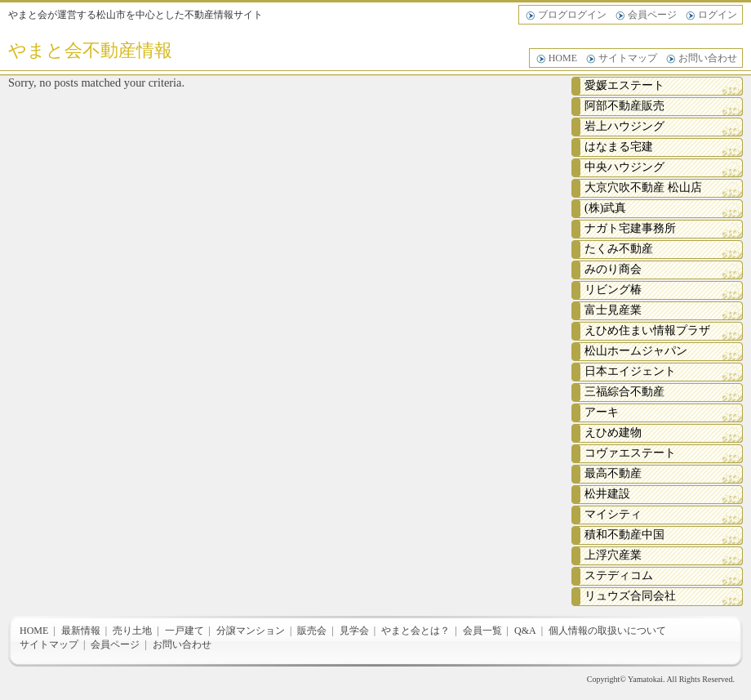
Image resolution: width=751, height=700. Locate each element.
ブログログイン (572, 15)
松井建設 (607, 494)
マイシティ (613, 514)
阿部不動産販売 (624, 106)
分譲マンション (251, 631)
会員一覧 (482, 631)
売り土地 (132, 631)
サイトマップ (628, 58)
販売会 (312, 631)
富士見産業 (613, 310)
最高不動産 (613, 473)
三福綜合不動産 (624, 392)
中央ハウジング (624, 167)
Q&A (525, 631)
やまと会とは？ (415, 631)
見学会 (354, 631)
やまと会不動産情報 (90, 50)
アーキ (602, 412)
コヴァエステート (630, 453)
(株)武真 (605, 208)
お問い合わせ (708, 58)
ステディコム (619, 575)
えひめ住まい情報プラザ (647, 330)
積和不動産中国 (624, 535)
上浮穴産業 (613, 555)
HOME (563, 58)
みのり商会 (613, 269)
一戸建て (184, 631)
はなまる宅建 (619, 147)
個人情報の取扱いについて (607, 631)
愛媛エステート (624, 85)
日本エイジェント (630, 371)
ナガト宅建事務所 (630, 228)
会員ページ (652, 15)
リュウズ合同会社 (630, 596)
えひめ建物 (613, 432)
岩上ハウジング (624, 126)
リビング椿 (613, 290)
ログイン (718, 15)
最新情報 (81, 631)
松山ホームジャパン (636, 351)
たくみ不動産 (619, 249)
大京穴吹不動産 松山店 (643, 187)
